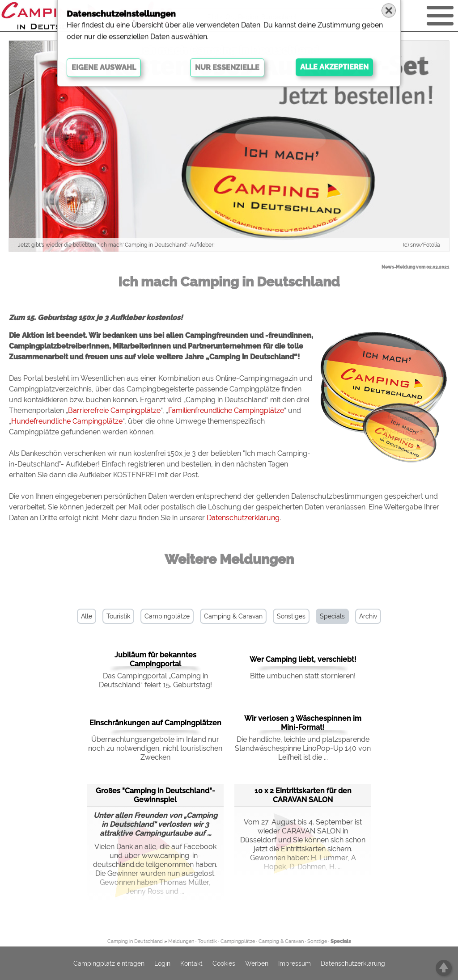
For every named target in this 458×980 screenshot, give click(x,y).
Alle (87, 616)
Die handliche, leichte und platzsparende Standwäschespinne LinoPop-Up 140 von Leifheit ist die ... (303, 748)
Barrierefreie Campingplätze (114, 410)
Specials (332, 616)
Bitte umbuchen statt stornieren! (303, 676)
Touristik (118, 616)
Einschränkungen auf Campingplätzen (155, 723)
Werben (257, 963)
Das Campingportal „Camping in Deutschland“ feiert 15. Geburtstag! (155, 680)
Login (162, 963)
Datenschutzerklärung (243, 518)
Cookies (224, 963)
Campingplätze (167, 616)
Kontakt (191, 963)
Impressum (295, 963)
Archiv (368, 616)
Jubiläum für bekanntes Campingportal (155, 659)
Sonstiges (291, 616)
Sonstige (317, 941)
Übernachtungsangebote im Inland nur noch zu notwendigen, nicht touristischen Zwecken (155, 748)
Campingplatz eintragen (109, 963)
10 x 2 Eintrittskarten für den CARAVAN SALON (303, 795)
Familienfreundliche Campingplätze (226, 410)
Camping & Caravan (233, 616)
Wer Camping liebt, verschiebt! (303, 659)
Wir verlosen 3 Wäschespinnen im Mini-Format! (303, 723)
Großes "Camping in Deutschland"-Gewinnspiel (155, 795)
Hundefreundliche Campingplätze (67, 421)
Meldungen (181, 941)
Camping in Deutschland (135, 941)
